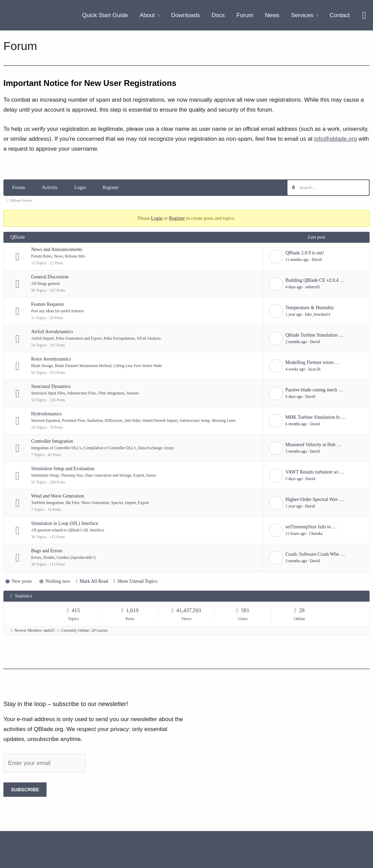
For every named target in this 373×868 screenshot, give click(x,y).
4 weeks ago (295, 369)
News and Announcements (57, 249)
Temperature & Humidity (310, 308)
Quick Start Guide (105, 15)
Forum (245, 15)
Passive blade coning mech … (314, 390)
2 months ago (296, 342)
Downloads (185, 15)
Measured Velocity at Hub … (313, 445)
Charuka (316, 534)
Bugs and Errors (47, 551)
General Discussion (50, 277)
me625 (49, 630)
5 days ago (294, 479)
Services (302, 15)
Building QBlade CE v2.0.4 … (315, 280)
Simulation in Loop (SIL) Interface (65, 523)
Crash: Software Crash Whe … (315, 554)
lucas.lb (314, 369)
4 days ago (294, 287)
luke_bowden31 (318, 315)
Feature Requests (48, 304)
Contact (340, 15)
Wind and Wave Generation (58, 496)
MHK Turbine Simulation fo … (316, 417)
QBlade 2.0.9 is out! (305, 253)
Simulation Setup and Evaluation (63, 469)
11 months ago (297, 260)
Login (80, 187)
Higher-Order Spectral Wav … (315, 499)
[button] (364, 15)
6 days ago (294, 397)
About (147, 15)
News (272, 15)
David (317, 260)
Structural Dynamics (51, 386)
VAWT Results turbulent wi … (315, 472)
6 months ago (296, 424)
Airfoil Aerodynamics (52, 332)
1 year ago (294, 315)
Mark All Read (94, 581)
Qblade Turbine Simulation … (314, 335)
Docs (218, 15)
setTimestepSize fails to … (311, 527)
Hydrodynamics (46, 414)
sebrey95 (313, 287)
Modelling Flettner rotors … (313, 362)
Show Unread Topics (137, 581)
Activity (50, 187)
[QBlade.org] (16, 15)
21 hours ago (296, 534)
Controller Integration (52, 441)
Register (111, 187)
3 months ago (296, 451)
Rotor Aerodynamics (51, 359)
